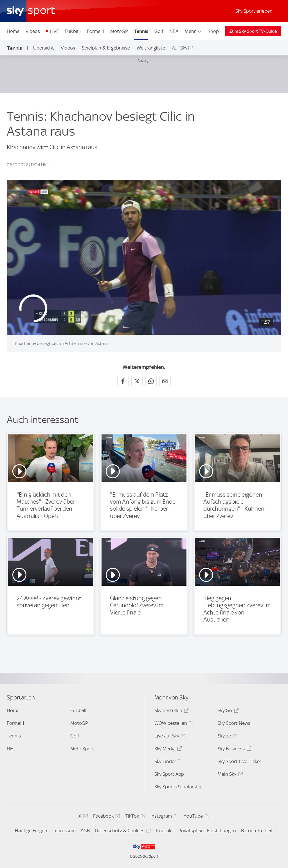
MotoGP (119, 31)
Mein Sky (229, 775)
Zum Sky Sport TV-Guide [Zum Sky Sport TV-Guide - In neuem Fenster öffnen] (253, 31)
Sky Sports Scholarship (178, 787)
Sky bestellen (171, 711)
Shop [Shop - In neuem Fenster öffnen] (213, 31)
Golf (159, 31)
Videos (33, 31)
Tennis (141, 31)
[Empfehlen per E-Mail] (165, 381)
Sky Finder (168, 762)
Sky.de (227, 737)
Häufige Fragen (31, 831)
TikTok (135, 817)
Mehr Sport (82, 749)
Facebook (106, 817)
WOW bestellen (173, 724)
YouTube (196, 817)
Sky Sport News (234, 723)
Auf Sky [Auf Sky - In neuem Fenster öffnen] (180, 48)
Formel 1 (96, 31)
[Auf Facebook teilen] (123, 381)
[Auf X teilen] (137, 381)
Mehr (193, 31)
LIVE (54, 31)
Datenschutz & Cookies (122, 832)
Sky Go (227, 711)
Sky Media (167, 750)
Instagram (164, 817)
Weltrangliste (151, 48)
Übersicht (44, 48)
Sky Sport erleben (254, 11)
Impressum (64, 831)
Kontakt (165, 831)
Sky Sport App (169, 774)
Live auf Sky (169, 737)
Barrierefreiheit (257, 831)
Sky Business (234, 750)
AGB (85, 831)
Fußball (73, 31)
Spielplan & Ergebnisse (106, 48)
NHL (11, 749)
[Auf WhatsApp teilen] (151, 381)
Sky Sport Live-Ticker (239, 761)
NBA (174, 31)
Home (13, 31)
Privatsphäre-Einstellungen (207, 831)
